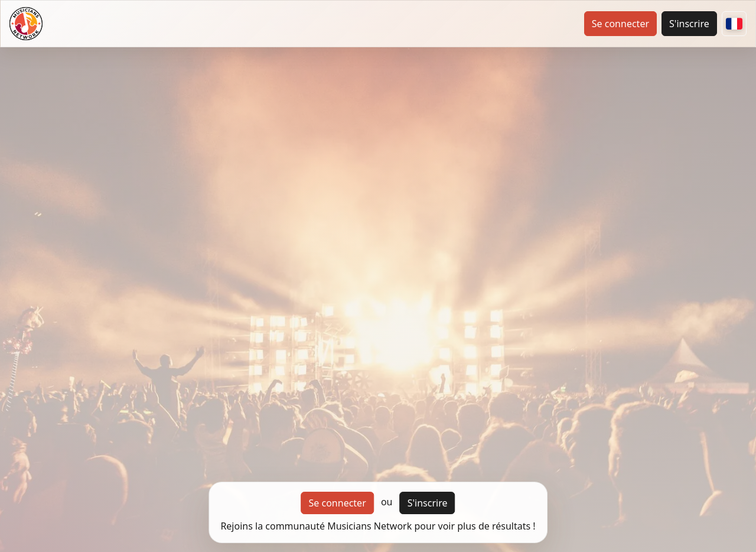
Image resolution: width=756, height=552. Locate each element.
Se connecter (620, 24)
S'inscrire (689, 24)
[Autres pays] (734, 24)
